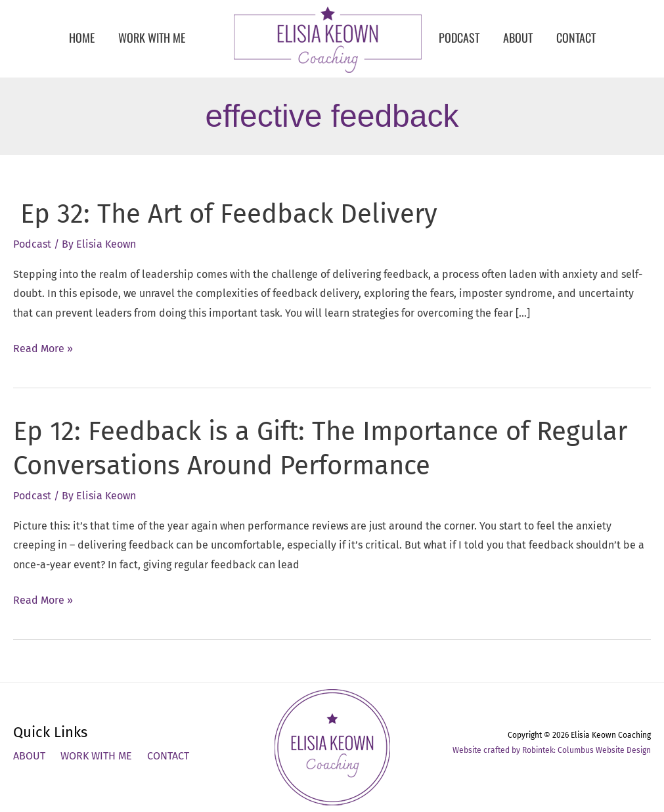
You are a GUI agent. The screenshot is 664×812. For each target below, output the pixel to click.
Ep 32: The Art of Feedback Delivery (225, 214)
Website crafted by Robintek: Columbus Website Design (552, 750)
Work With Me (96, 756)
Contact (168, 756)
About (29, 756)
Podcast (32, 244)
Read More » (43, 349)
